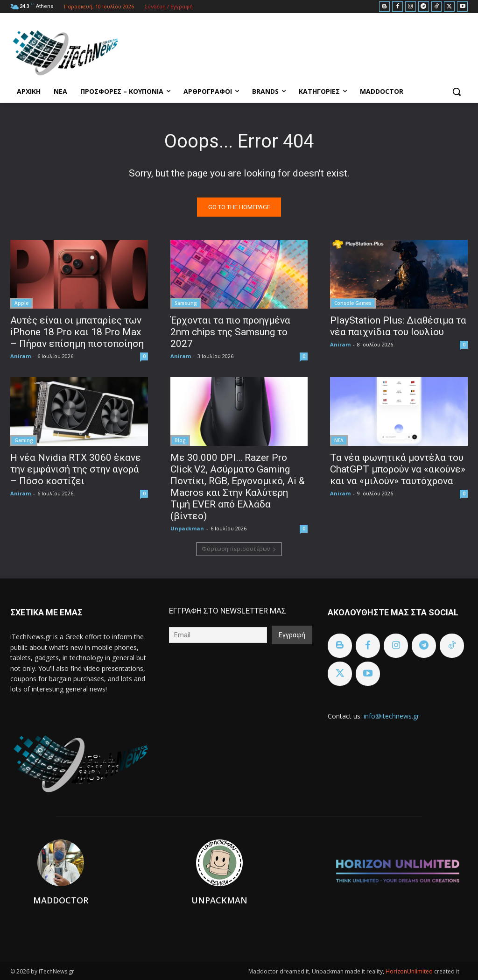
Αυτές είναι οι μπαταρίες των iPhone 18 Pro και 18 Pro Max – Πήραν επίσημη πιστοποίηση (77, 332)
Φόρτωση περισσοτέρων (239, 549)
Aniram (21, 356)
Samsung (186, 303)
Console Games (353, 303)
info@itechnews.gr (391, 716)
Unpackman (187, 528)
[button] (457, 92)
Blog (180, 440)
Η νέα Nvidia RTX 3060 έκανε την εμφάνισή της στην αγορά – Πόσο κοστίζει (76, 469)
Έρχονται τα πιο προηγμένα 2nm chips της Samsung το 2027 (230, 332)
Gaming (24, 440)
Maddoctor (61, 900)
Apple (21, 303)
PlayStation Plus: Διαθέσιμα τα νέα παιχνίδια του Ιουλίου (398, 326)
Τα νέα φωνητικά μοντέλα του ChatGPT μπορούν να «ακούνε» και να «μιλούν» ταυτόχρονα (398, 469)
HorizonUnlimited (410, 971)
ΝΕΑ (339, 440)
